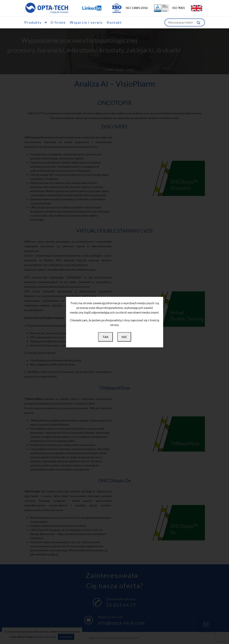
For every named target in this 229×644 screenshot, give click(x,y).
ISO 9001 (167, 8)
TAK (105, 337)
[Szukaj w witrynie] (199, 22)
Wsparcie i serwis (86, 22)
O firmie (58, 22)
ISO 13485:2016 (127, 8)
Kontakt (114, 22)
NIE (124, 337)
